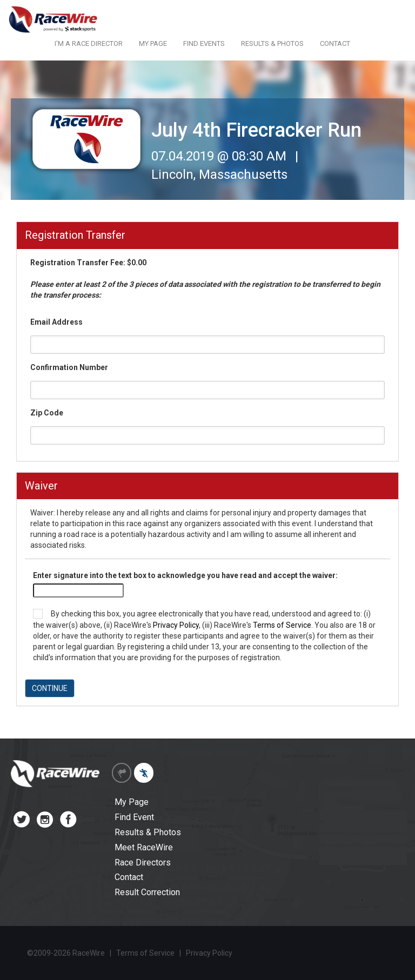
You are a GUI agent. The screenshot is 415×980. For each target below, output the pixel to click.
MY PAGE (153, 43)
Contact (129, 877)
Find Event (134, 817)
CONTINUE (50, 688)
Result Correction (147, 892)
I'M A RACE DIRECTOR (89, 43)
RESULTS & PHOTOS (272, 43)
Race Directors (143, 862)
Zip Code (47, 413)
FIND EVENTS (204, 43)
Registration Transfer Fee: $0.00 (205, 279)
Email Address (56, 322)
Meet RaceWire (144, 847)
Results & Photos (148, 832)
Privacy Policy (176, 625)
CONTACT (335, 43)
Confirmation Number (69, 367)
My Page (132, 802)
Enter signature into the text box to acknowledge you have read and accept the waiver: (185, 575)
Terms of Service (282, 625)
